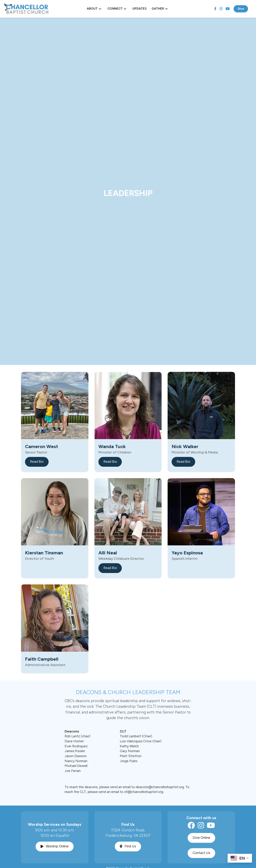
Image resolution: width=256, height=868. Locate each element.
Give (241, 9)
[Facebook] (215, 9)
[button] (100, 9)
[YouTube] (228, 9)
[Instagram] (221, 9)
